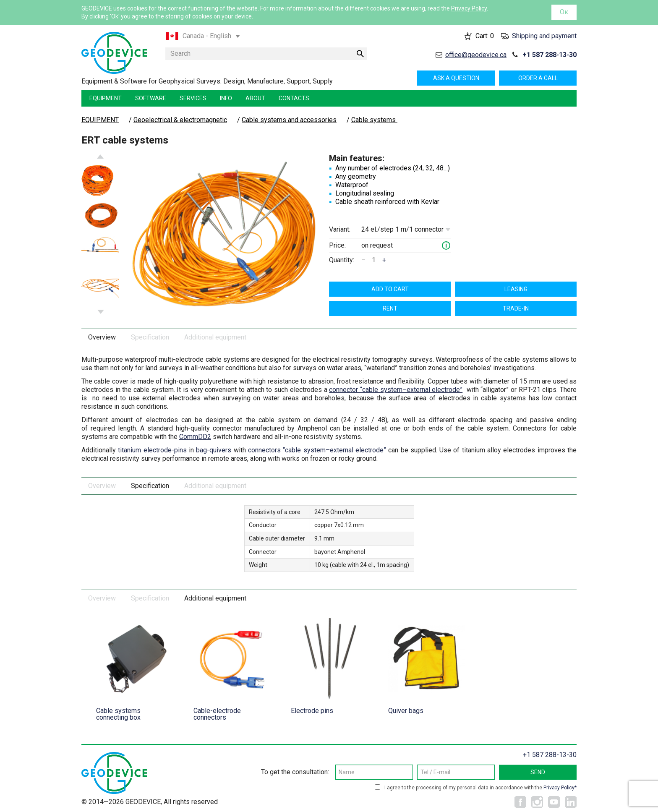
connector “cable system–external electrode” (396, 390)
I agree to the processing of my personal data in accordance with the (480, 788)
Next (101, 312)
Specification (150, 337)
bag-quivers (214, 450)
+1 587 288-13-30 (550, 55)
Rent (390, 308)
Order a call (538, 78)
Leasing (516, 289)
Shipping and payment (544, 36)
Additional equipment (215, 337)
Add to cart (390, 289)
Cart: (485, 36)
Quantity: (342, 260)
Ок (564, 12)
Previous (100, 157)
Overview (102, 337)
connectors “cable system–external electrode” (317, 450)
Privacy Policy (469, 8)
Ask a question (456, 78)
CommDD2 (195, 437)
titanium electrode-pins (152, 450)
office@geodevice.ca (476, 55)
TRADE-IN (516, 308)
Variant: (340, 229)
